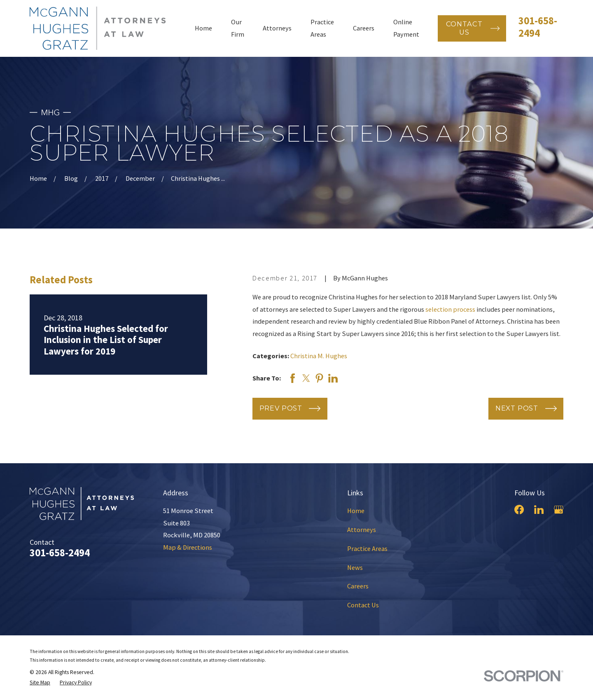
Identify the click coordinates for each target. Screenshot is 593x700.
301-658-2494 (538, 27)
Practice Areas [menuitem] (322, 28)
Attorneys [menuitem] (277, 28)
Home (356, 511)
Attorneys (362, 530)
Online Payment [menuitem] (406, 28)
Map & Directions (188, 547)
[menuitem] (40, 683)
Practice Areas (367, 548)
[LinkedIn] (539, 510)
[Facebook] (519, 510)
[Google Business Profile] (559, 510)
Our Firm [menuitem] (238, 28)
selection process (450, 309)
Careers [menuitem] (364, 28)
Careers (358, 586)
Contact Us (363, 605)
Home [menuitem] (203, 28)
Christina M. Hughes (319, 356)
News (355, 567)
